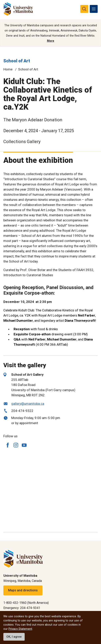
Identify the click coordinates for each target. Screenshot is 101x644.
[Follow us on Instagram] (16, 445)
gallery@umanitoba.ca (28, 404)
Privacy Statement (20, 629)
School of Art (17, 61)
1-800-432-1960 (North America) (26, 603)
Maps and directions (23, 590)
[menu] (94, 9)
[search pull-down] (84, 9)
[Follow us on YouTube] (24, 444)
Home (8, 69)
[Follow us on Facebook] (7, 445)
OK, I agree (14, 637)
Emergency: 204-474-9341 (22, 608)
